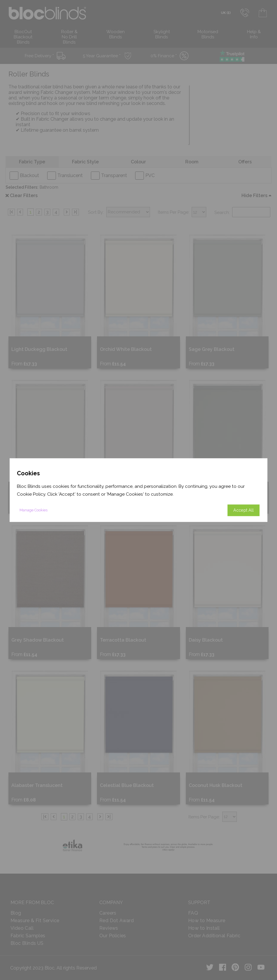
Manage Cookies (33, 510)
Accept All (244, 510)
